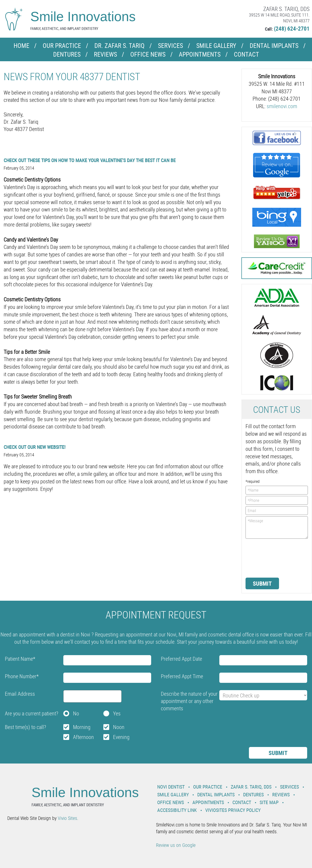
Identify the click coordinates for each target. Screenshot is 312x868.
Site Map (269, 802)
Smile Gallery (216, 46)
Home (21, 46)
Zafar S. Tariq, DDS (251, 787)
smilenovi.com (282, 106)
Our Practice (62, 46)
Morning (82, 727)
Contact (246, 54)
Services (170, 46)
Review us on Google (176, 845)
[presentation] (265, 558)
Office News (148, 54)
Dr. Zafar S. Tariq (119, 46)
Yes (117, 713)
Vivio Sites (67, 818)
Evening (121, 737)
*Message (277, 528)
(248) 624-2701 (292, 29)
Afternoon (83, 737)
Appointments (200, 54)
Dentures (67, 54)
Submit (262, 583)
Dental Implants (274, 46)
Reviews (105, 54)
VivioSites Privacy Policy (233, 810)
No (76, 713)
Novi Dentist (171, 787)
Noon (119, 727)
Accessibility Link (177, 810)
